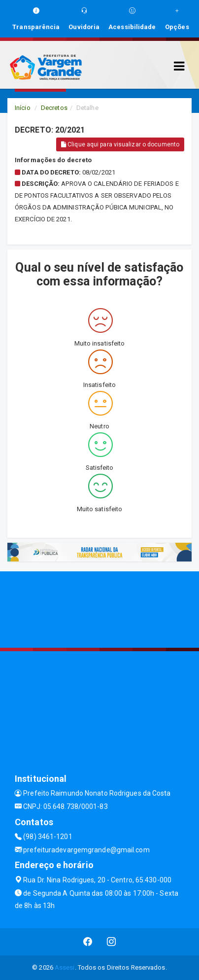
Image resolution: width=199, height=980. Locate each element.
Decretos (54, 108)
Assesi (65, 967)
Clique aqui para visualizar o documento (120, 144)
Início (23, 108)
